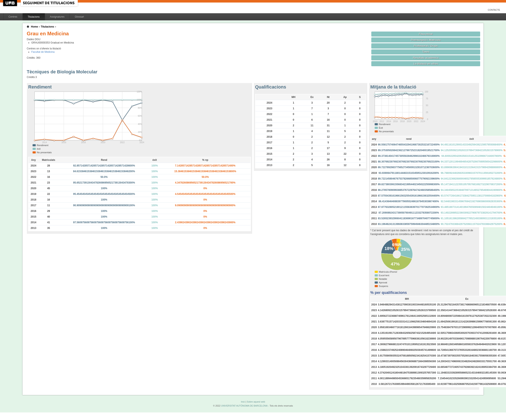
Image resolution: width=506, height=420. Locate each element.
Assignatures (57, 17)
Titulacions (34, 17)
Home (34, 27)
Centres (13, 17)
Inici (243, 402)
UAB (11, 3)
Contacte (494, 10)
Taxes (426, 52)
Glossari (79, 17)
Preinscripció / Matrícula (426, 40)
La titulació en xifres (426, 64)
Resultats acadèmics (426, 58)
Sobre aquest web (256, 402)
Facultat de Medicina (43, 52)
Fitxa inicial (426, 34)
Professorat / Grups (426, 46)
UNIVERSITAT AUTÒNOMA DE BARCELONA (244, 406)
